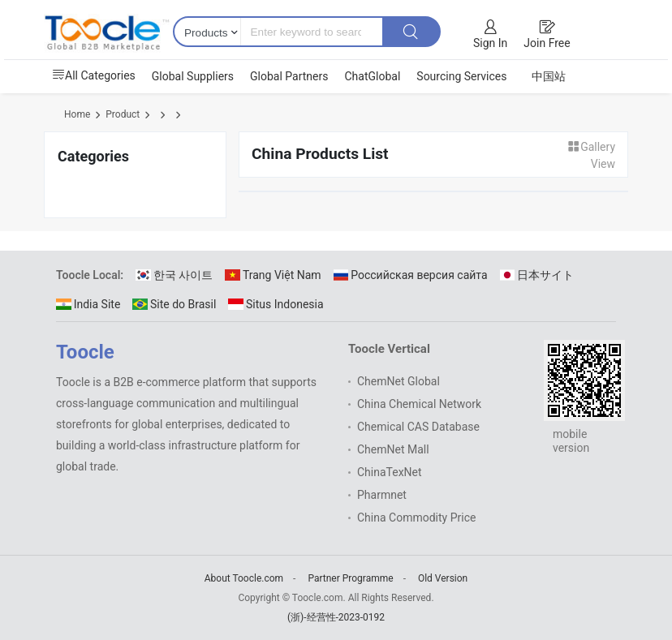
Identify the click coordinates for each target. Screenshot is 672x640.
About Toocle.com (244, 578)
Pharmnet (382, 495)
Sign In (490, 43)
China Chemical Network (419, 404)
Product (123, 114)
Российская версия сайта (411, 275)
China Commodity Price (416, 518)
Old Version (443, 578)
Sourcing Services (461, 76)
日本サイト (537, 275)
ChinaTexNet (390, 472)
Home (77, 114)
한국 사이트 (174, 275)
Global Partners (289, 76)
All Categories (94, 75)
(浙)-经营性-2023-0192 (336, 617)
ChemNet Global (398, 381)
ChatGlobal (372, 76)
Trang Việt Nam (273, 275)
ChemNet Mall (393, 449)
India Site (88, 304)
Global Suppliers (193, 76)
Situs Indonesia (276, 304)
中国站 (549, 76)
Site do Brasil (174, 304)
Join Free (547, 43)
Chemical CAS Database (418, 427)
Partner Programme (350, 578)
